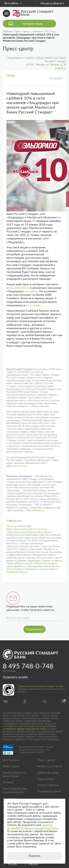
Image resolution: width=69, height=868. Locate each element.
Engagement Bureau (17, 572)
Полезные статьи (49, 791)
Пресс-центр (46, 760)
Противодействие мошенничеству (15, 790)
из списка (31, 291)
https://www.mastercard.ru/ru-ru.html (26, 529)
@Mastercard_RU (23, 564)
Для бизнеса (11, 760)
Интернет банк (32, 24)
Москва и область (52, 4)
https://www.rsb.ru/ (17, 466)
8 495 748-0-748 (28, 666)
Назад (11, 75)
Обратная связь (48, 773)
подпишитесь (32, 569)
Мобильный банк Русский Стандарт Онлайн (41, 686)
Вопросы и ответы (50, 766)
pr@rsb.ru (61, 68)
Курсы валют (46, 779)
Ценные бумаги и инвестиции (14, 774)
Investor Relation (48, 785)
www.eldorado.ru (18, 288)
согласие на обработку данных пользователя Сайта (30, 728)
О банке (8, 782)
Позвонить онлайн (15, 677)
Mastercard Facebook (46, 564)
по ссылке (33, 305)
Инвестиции (11, 766)
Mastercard (12, 526)
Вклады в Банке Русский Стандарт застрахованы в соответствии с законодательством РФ (36, 750)
